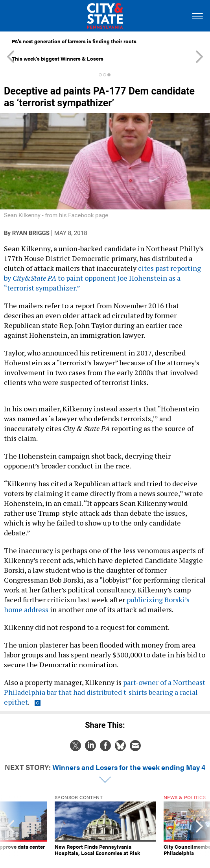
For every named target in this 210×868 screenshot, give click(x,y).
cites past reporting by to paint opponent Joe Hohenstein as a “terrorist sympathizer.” (102, 278)
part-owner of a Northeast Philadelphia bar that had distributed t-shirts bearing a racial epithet (105, 692)
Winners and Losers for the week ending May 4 (129, 767)
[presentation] (10, 825)
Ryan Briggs (31, 233)
